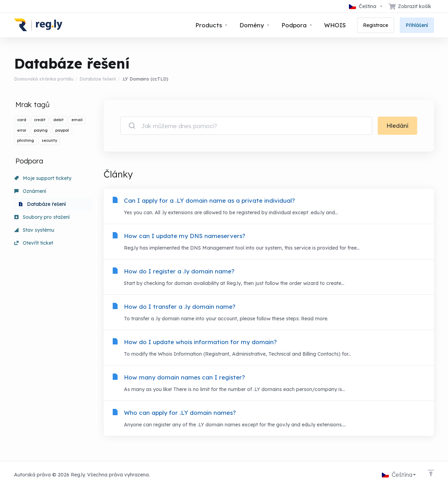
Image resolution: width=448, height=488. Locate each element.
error (22, 130)
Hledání (397, 126)
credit (40, 120)
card (22, 120)
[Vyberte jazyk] (366, 6)
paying (41, 130)
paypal (62, 130)
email (77, 120)
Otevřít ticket (34, 243)
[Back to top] (431, 473)
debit (58, 120)
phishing (26, 140)
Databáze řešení (98, 79)
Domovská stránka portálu (44, 79)
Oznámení (30, 191)
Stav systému (34, 230)
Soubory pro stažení (42, 217)
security (49, 140)
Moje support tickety (43, 178)
